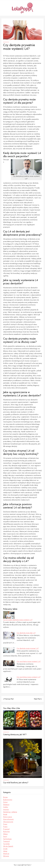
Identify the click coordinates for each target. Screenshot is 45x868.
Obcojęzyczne (8, 822)
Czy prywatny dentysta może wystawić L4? (18, 620)
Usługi (5, 851)
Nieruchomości (8, 819)
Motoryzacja (7, 817)
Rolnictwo (6, 832)
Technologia (7, 839)
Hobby (6, 807)
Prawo (5, 827)
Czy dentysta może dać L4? (26, 633)
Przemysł (6, 829)
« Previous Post (8, 699)
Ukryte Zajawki (8, 846)
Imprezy (6, 810)
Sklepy (5, 834)
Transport (6, 841)
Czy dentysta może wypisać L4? (28, 648)
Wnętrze (6, 854)
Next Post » (38, 699)
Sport (5, 836)
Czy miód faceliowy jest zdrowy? (16, 783)
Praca (5, 824)
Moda (5, 814)
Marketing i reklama (10, 812)
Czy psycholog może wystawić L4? (29, 677)
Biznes (5, 797)
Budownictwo (8, 800)
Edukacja (6, 805)
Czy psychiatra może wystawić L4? (29, 662)
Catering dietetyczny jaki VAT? (15, 735)
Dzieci (5, 802)
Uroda (5, 849)
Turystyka (6, 844)
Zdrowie (6, 42)
